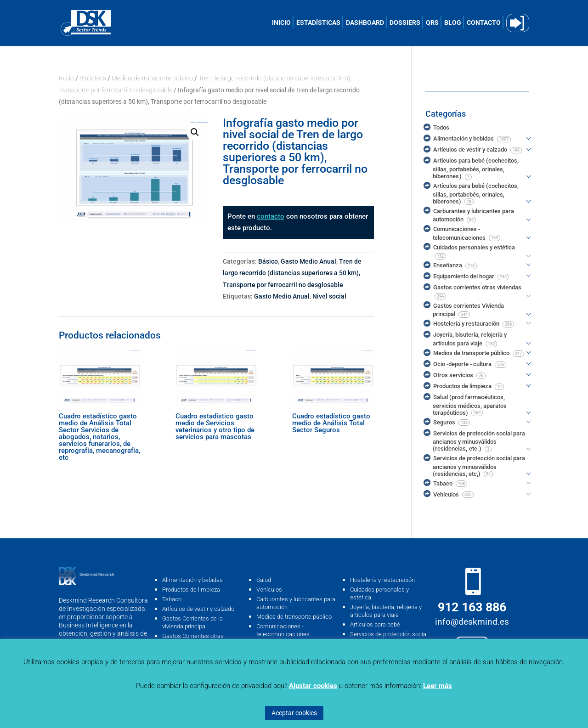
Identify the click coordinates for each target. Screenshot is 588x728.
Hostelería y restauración (382, 580)
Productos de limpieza (191, 590)
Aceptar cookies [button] (294, 713)
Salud (264, 580)
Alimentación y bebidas (192, 580)
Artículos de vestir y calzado (198, 609)
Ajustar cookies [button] (313, 686)
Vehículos (269, 590)
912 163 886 (472, 607)
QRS (432, 23)
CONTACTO (484, 23)
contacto (271, 216)
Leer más (438, 686)
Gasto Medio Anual (308, 261)
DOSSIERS (405, 23)
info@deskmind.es (472, 622)
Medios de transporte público (152, 78)
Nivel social (329, 296)
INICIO (281, 23)
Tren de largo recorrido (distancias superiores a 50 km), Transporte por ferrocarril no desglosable (292, 273)
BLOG (453, 23)
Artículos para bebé (375, 624)
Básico (268, 261)
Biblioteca (93, 78)
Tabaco (172, 599)
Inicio (66, 78)
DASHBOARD (365, 23)
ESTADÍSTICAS (318, 23)
